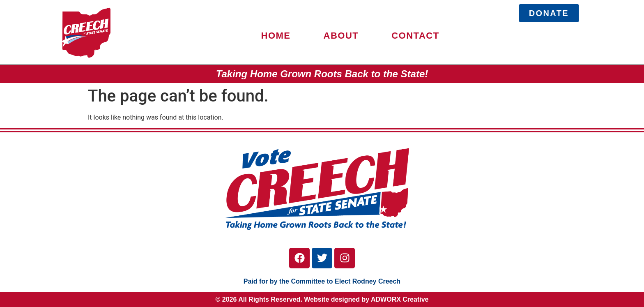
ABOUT (341, 36)
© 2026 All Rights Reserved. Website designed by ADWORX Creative (322, 299)
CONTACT (415, 36)
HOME (276, 36)
